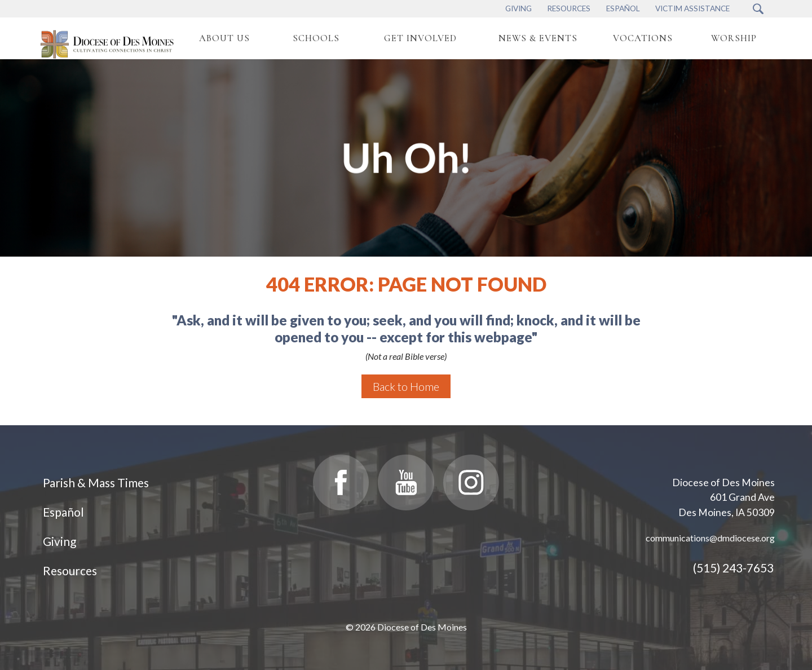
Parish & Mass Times (96, 482)
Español (63, 512)
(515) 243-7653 (733, 568)
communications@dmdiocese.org (710, 538)
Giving (59, 541)
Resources (70, 570)
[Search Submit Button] (758, 9)
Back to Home (406, 386)
